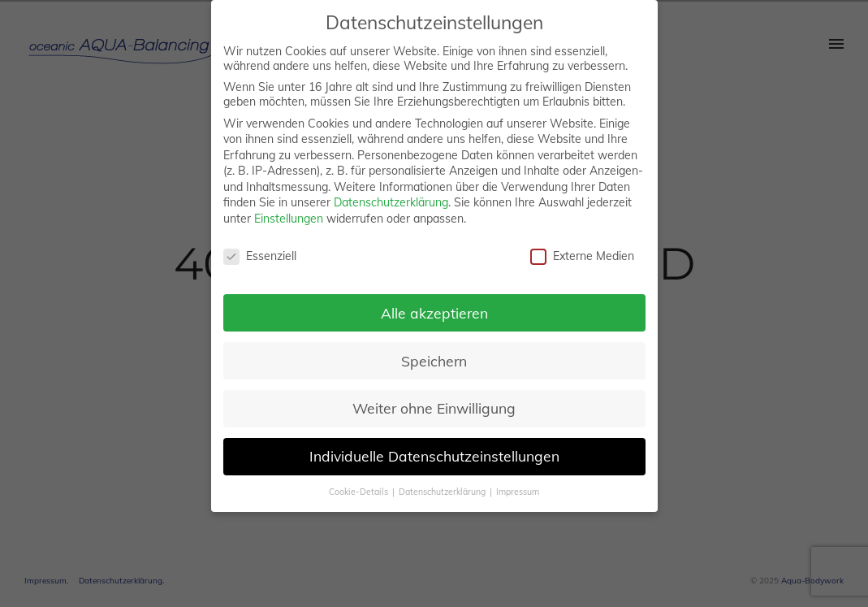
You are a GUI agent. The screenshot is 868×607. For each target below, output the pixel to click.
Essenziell (260, 256)
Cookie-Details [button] (360, 492)
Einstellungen (289, 219)
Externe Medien (582, 256)
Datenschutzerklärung (391, 202)
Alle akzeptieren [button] (434, 313)
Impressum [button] (518, 492)
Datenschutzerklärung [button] (443, 492)
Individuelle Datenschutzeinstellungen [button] (434, 456)
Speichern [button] (434, 361)
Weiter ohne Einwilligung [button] (434, 408)
